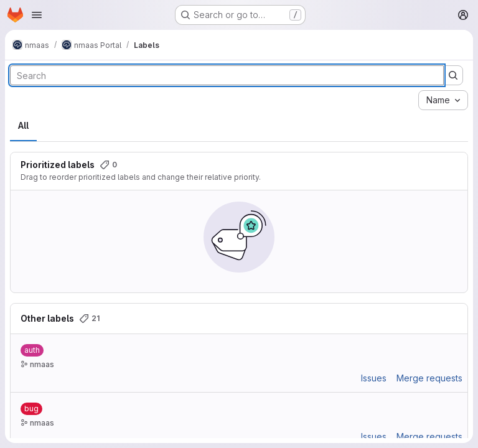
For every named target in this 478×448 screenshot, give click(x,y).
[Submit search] (453, 75)
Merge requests (429, 378)
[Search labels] (227, 75)
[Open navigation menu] (37, 15)
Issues (374, 378)
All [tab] (23, 125)
